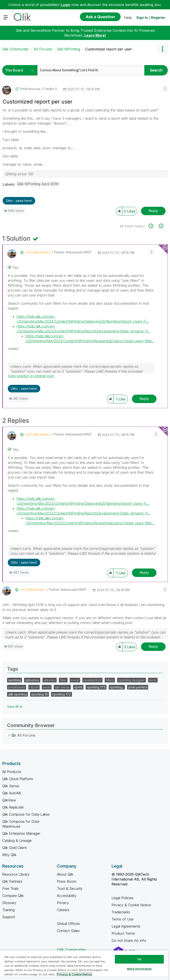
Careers (63, 910)
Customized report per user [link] (109, 49)
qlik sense (62, 687)
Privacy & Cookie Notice (131, 905)
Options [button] (162, 49)
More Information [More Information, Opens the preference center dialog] (139, 969)
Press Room (67, 881)
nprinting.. (117, 687)
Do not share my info (129, 940)
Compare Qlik (13, 896)
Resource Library (16, 874)
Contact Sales (68, 931)
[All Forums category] (9, 735)
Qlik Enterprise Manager (21, 833)
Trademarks (121, 912)
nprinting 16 (40, 694)
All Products (12, 772)
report (34, 687)
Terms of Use (123, 919)
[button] (165, 88)
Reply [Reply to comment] (144, 399)
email (47, 687)
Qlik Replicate (13, 807)
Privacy (63, 903)
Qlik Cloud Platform (18, 779)
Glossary (9, 903)
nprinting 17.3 (96, 687)
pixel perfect (138, 687)
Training (8, 910)
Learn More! (95, 35)
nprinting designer (131, 680)
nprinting (14, 680)
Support (9, 917)
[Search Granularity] (20, 70)
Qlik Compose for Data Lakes (26, 814)
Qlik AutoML (12, 793)
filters (110, 680)
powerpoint (17, 687)
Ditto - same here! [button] (19, 201)
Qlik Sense (11, 786)
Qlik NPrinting (69, 49)
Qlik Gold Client (14, 848)
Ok (139, 959)
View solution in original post (31, 376)
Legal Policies (123, 898)
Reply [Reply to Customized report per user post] (153, 211)
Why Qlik (9, 855)
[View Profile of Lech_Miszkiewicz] (38, 252)
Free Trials (10, 889)
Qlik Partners (12, 881)
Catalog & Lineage (17, 841)
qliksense (32, 680)
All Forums (43, 49)
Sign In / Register (151, 18)
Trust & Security (70, 889)
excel (75, 680)
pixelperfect (92, 680)
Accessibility (67, 896)
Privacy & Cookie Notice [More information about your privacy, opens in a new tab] (74, 974)
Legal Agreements (126, 926)
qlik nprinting (17, 694)
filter (63, 680)
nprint (78, 687)
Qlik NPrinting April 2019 (38, 184)
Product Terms (123, 933)
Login (65, 5)
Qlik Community (15, 49)
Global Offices (68, 924)
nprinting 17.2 (62, 694)
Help (128, 18)
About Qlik (65, 874)
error (153, 680)
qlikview (50, 680)
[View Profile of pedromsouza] (30, 89)
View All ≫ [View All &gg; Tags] (15, 707)
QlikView (9, 800)
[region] (84, 965)
